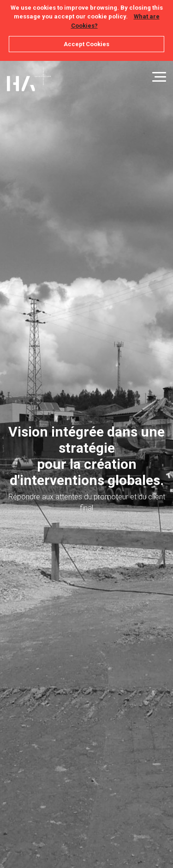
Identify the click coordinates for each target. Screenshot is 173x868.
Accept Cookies (86, 44)
